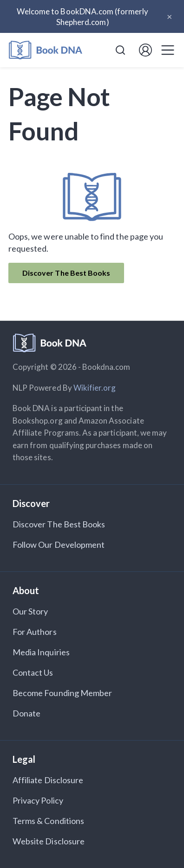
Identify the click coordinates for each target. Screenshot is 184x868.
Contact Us (33, 672)
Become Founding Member (62, 693)
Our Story (30, 611)
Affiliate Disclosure (48, 780)
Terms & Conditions (48, 821)
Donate (26, 713)
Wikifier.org (95, 388)
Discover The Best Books (66, 273)
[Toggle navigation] (168, 50)
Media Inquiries (41, 652)
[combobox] (120, 50)
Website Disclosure (49, 841)
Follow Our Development (59, 545)
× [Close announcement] (169, 16)
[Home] (46, 50)
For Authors (35, 632)
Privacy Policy (38, 800)
